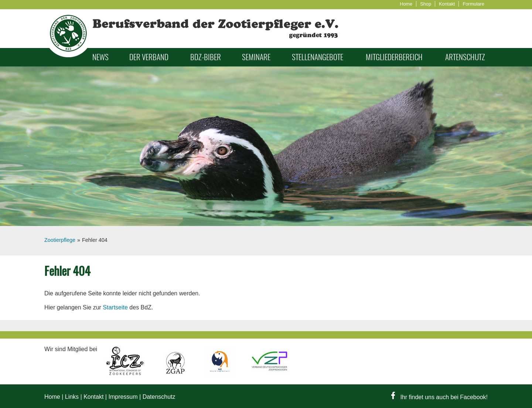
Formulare (473, 4)
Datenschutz (159, 397)
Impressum (123, 397)
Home (406, 4)
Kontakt (447, 4)
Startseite (115, 307)
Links (72, 397)
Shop (426, 4)
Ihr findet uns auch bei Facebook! (439, 397)
